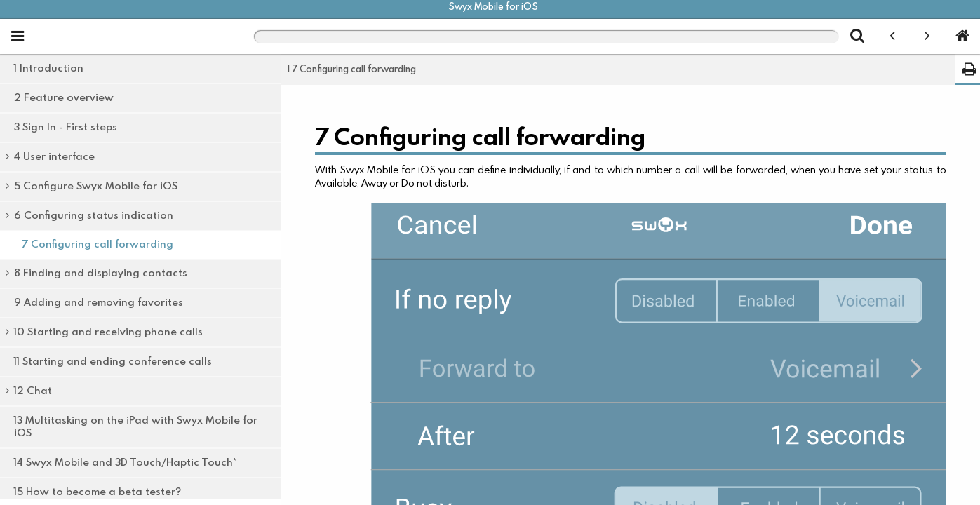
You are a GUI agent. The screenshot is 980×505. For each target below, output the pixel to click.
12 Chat (33, 391)
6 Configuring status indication (94, 216)
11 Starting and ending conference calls (113, 362)
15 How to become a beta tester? (98, 492)
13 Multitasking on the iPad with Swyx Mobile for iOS (136, 427)
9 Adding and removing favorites (99, 303)
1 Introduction (49, 68)
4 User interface (54, 157)
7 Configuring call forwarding (98, 244)
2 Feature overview (64, 98)
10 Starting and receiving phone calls (108, 332)
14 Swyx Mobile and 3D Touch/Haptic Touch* (125, 463)
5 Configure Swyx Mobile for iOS (96, 186)
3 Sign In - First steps (66, 127)
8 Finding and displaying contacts (101, 273)
